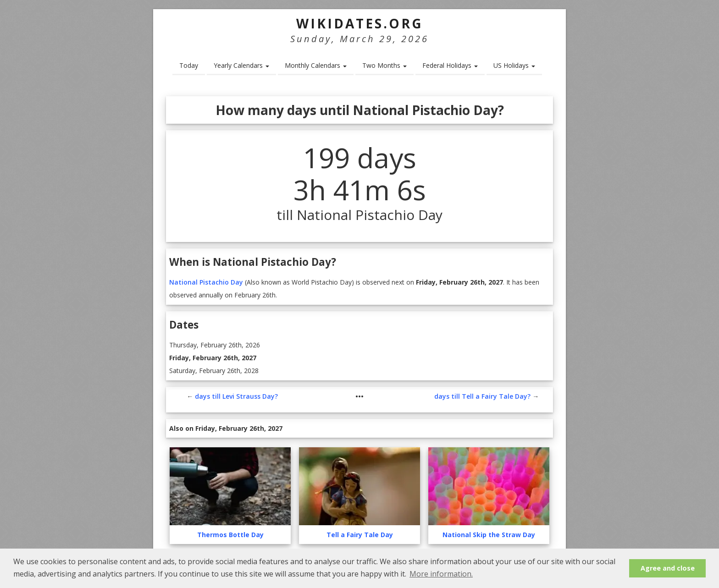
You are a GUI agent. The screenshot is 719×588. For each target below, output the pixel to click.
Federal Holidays (450, 65)
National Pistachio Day (206, 282)
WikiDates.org (360, 23)
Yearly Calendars (241, 65)
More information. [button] (441, 574)
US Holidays (514, 65)
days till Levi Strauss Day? (236, 396)
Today (189, 65)
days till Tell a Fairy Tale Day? (482, 396)
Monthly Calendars (316, 65)
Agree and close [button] (668, 568)
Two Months (384, 65)
